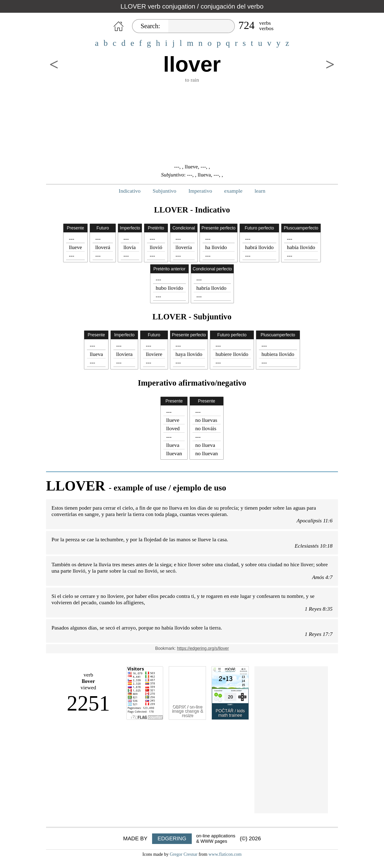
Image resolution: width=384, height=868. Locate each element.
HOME (119, 26)
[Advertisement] (192, 123)
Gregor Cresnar (184, 854)
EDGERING (172, 838)
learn (260, 191)
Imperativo (200, 191)
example (233, 191)
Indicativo (130, 191)
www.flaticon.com (225, 854)
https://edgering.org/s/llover (203, 648)
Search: (150, 26)
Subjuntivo (164, 191)
